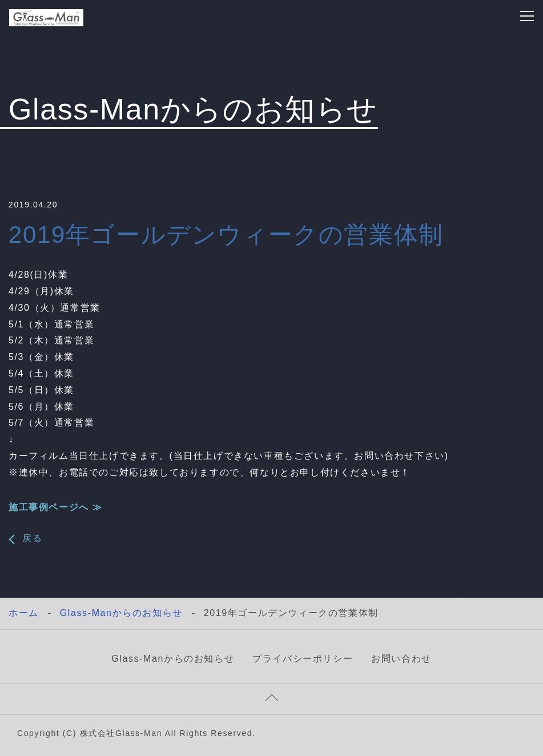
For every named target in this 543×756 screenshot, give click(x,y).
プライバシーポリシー (303, 659)
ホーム (24, 613)
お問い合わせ (401, 659)
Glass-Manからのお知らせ (121, 613)
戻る (32, 538)
